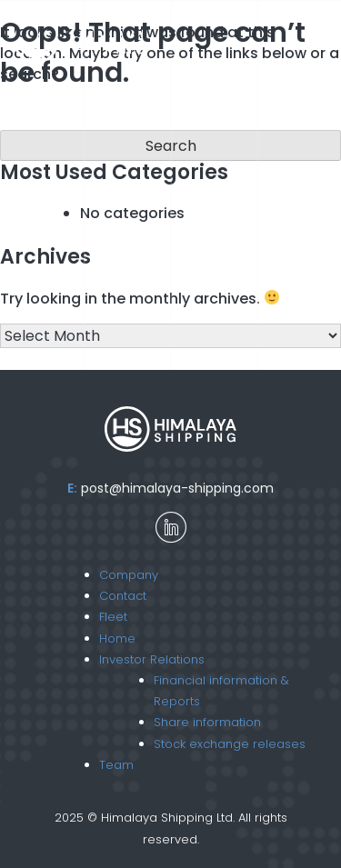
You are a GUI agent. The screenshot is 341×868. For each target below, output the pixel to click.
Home (117, 639)
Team (116, 765)
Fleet (113, 617)
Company (129, 575)
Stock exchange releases (230, 744)
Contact (123, 596)
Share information (207, 722)
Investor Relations (152, 659)
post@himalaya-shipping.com (177, 488)
